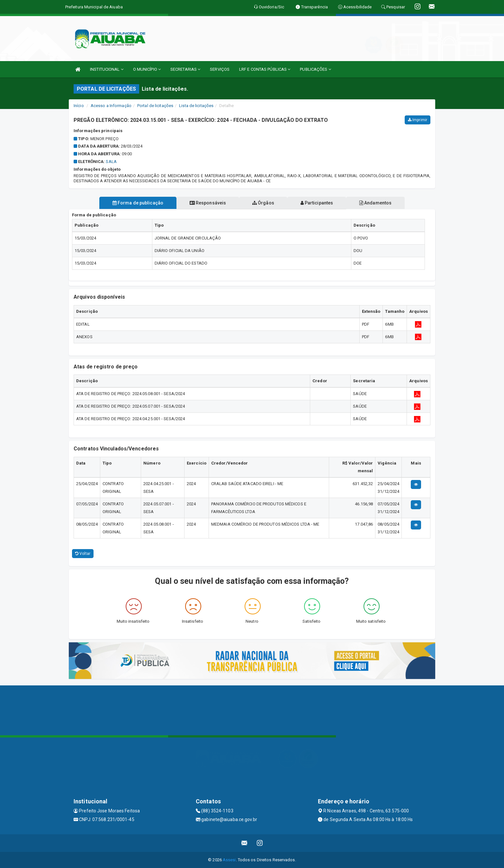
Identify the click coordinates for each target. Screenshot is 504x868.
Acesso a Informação (111, 106)
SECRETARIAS (185, 69)
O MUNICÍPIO (147, 69)
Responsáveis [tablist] (207, 203)
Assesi (229, 860)
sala (111, 162)
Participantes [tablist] (318, 203)
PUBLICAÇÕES (315, 69)
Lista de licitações (196, 106)
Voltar (83, 554)
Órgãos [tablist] (263, 203)
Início (79, 106)
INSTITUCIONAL (107, 69)
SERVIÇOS (220, 69)
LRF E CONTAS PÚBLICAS (265, 69)
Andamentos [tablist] (377, 203)
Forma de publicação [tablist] (136, 203)
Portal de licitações (155, 106)
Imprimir (418, 120)
